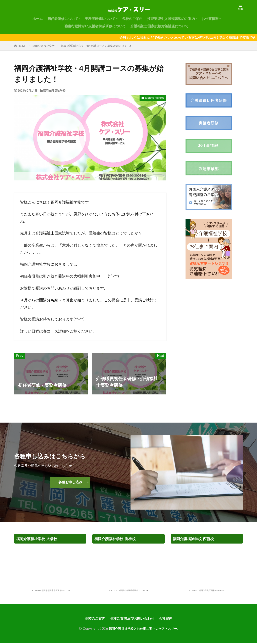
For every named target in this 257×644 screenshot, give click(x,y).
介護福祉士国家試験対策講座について (160, 26)
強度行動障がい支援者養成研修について (95, 26)
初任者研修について (63, 19)
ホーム (38, 19)
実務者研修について (100, 19)
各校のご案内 (132, 19)
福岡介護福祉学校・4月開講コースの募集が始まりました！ (98, 46)
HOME (22, 46)
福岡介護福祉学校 (44, 46)
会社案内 (169, 619)
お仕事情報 (210, 19)
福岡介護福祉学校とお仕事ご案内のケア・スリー (143, 629)
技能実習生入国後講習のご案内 (171, 19)
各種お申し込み (70, 482)
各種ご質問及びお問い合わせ (132, 619)
